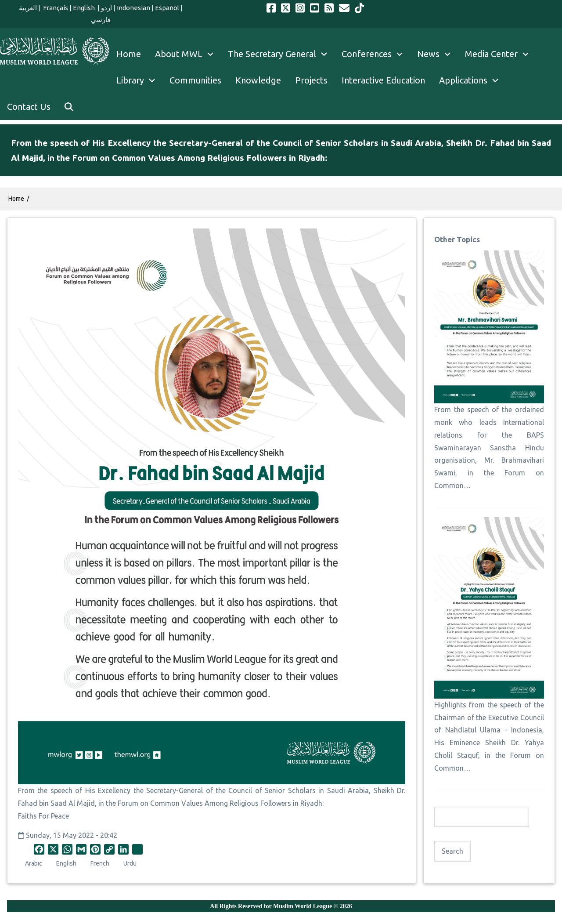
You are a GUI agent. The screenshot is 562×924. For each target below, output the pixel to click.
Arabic (34, 863)
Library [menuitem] (139, 80)
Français (55, 8)
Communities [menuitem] (195, 80)
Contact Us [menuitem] (29, 107)
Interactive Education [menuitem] (383, 80)
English (85, 8)
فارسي (101, 20)
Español (167, 8)
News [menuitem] (438, 54)
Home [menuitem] (129, 54)
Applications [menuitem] (472, 80)
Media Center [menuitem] (501, 54)
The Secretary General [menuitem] (281, 54)
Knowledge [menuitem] (258, 80)
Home (16, 199)
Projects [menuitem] (311, 80)
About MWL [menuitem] (188, 54)
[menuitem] (69, 107)
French (100, 863)
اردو (106, 8)
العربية (28, 8)
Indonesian (133, 8)
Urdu (130, 863)
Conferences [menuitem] (376, 54)
